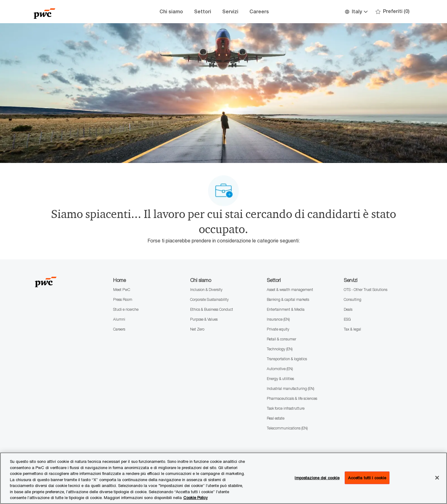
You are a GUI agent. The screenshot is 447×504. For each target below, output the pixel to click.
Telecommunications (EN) (287, 428)
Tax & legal (352, 329)
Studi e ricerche (126, 309)
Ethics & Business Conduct (212, 309)
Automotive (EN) (280, 369)
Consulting (353, 299)
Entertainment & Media (286, 309)
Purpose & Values (204, 319)
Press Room (123, 299)
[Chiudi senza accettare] (437, 478)
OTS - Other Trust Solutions (366, 290)
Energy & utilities (280, 379)
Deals (348, 309)
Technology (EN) (280, 349)
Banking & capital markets (288, 299)
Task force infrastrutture (286, 408)
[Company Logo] (65, 12)
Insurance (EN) (278, 319)
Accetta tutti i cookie (367, 477)
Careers (259, 12)
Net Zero (197, 329)
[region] (223, 478)
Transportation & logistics (287, 359)
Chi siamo (171, 12)
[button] (356, 12)
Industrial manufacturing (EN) (290, 389)
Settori (203, 12)
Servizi (230, 12)
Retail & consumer (281, 339)
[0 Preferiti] (393, 12)
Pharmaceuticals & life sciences (292, 398)
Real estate (276, 418)
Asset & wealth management (290, 290)
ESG (347, 319)
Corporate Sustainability (209, 299)
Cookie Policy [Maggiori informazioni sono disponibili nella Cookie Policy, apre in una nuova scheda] (196, 498)
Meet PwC (122, 290)
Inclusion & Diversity (206, 290)
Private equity (278, 329)
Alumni (119, 319)
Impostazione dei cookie (317, 477)
